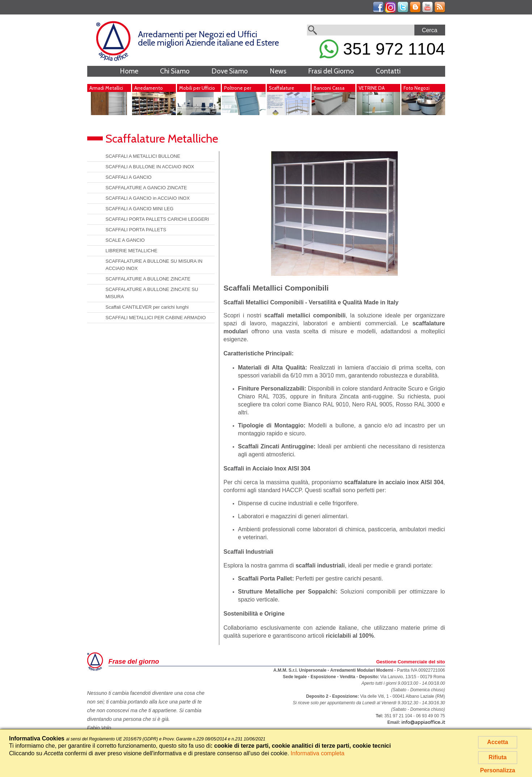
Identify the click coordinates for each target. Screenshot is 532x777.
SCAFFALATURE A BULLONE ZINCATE (148, 279)
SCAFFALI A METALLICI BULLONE (143, 156)
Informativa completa (318, 753)
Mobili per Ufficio (197, 88)
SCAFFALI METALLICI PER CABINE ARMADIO (156, 318)
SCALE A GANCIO (125, 240)
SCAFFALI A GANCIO (129, 177)
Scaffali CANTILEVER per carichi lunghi (147, 307)
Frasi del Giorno (331, 71)
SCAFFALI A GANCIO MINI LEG (140, 209)
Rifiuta (498, 757)
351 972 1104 (382, 49)
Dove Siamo (230, 71)
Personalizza (498, 770)
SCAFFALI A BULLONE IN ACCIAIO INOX (150, 167)
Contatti (388, 71)
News (278, 71)
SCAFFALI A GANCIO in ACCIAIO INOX (148, 198)
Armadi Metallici (106, 88)
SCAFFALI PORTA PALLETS (136, 230)
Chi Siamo (175, 71)
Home (129, 71)
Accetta (498, 742)
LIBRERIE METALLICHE (132, 251)
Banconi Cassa (329, 88)
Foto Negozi (417, 88)
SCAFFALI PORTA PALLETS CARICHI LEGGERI (157, 219)
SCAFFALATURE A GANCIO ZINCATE (146, 188)
